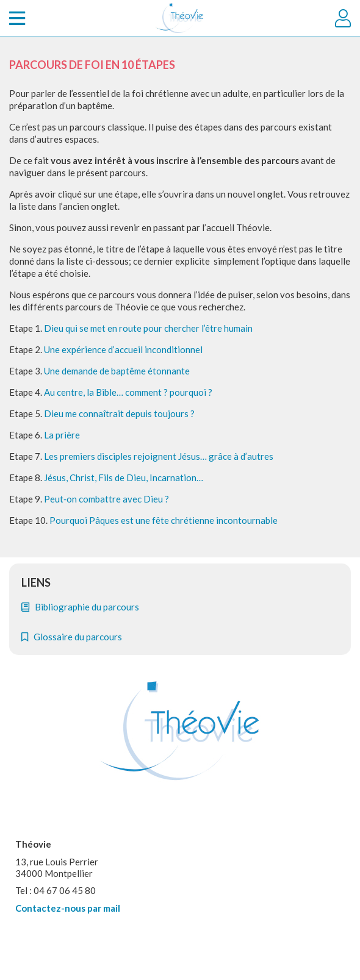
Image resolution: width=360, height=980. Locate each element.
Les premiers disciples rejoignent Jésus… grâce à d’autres (159, 456)
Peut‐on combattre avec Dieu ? (106, 499)
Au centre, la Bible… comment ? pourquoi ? (128, 392)
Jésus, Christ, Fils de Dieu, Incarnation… (124, 477)
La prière (62, 435)
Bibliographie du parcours (80, 607)
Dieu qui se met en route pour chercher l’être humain (148, 328)
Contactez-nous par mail (68, 908)
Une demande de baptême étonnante (117, 371)
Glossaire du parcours (72, 637)
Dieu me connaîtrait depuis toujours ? (119, 413)
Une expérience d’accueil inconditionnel (123, 349)
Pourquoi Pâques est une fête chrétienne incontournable (164, 520)
